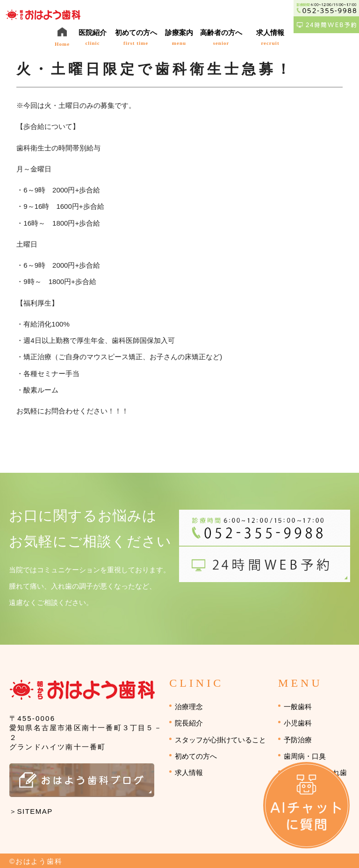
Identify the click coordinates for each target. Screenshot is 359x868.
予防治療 (298, 740)
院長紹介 (189, 723)
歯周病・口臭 (305, 756)
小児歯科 (298, 723)
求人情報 (189, 772)
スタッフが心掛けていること (220, 740)
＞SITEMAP (31, 811)
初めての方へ (196, 756)
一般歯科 (298, 707)
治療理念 (189, 707)
